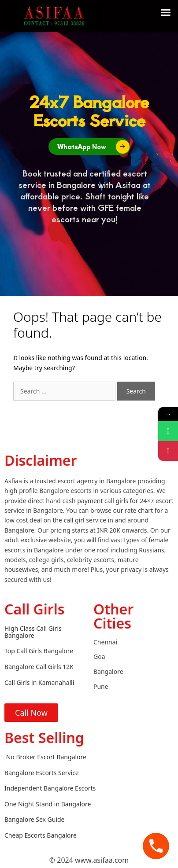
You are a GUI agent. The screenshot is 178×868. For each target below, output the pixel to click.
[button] (166, 12)
